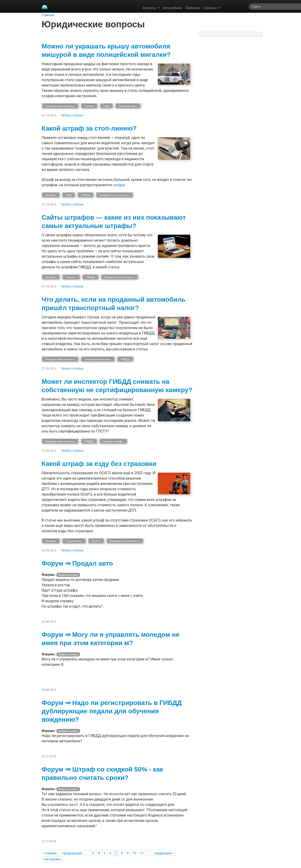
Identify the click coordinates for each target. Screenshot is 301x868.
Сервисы (212, 8)
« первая (50, 853)
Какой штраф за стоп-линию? (89, 128)
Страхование (74, 541)
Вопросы (151, 8)
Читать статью (72, 115)
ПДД (106, 106)
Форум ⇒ (57, 563)
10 (134, 853)
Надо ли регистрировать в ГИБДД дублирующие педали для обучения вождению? (112, 711)
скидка (119, 185)
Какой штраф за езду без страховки (99, 464)
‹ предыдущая (71, 853)
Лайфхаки (193, 8)
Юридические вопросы (60, 106)
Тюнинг (89, 106)
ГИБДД (86, 195)
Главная (48, 15)
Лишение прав (128, 106)
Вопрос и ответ (68, 575)
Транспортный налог (98, 359)
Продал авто (93, 563)
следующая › (164, 853)
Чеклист (71, 277)
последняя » (53, 859)
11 (142, 853)
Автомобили (172, 8)
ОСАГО (96, 541)
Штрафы (51, 195)
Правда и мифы (113, 441)
